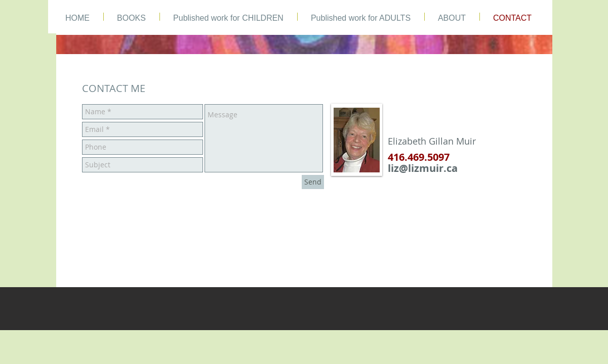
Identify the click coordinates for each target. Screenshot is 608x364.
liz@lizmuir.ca (423, 168)
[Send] (313, 182)
